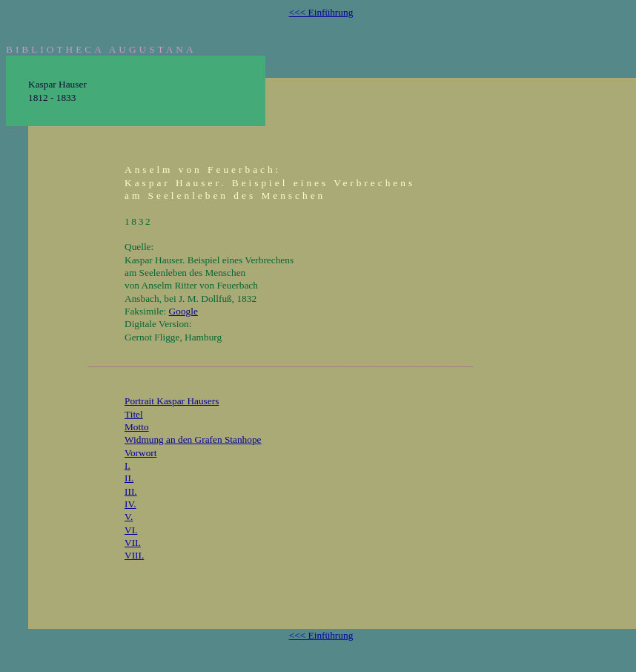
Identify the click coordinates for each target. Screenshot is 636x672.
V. (129, 517)
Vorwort (140, 453)
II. (129, 478)
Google (183, 311)
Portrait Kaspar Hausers (172, 401)
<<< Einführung (321, 12)
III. (131, 491)
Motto (137, 427)
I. (127, 465)
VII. (133, 543)
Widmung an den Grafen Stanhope (193, 439)
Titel (134, 414)
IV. (130, 504)
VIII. (134, 555)
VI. (131, 530)
